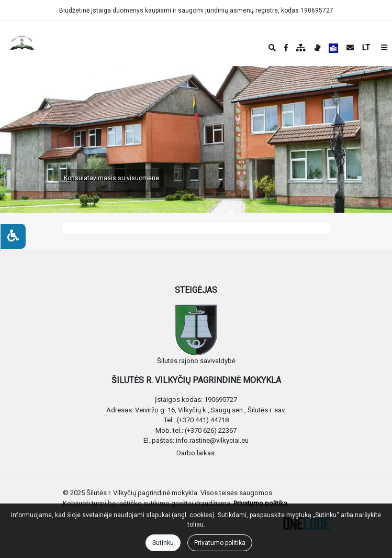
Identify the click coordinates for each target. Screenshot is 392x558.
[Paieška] (272, 48)
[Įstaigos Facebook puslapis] (286, 48)
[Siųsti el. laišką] (350, 48)
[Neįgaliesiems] (13, 236)
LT (366, 48)
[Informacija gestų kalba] (317, 48)
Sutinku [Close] (163, 543)
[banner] (16, 43)
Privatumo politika (220, 543)
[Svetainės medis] (301, 48)
